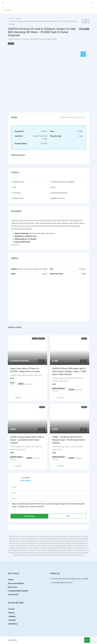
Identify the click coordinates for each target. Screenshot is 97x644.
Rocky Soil (17, 193)
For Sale (11, 43)
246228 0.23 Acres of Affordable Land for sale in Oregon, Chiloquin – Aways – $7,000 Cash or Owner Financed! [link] (69, 371)
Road (53, 187)
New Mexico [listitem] (13, 624)
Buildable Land (18, 182)
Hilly (14, 187)
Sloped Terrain (18, 198)
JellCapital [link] (18, 398)
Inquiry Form (13, 587)
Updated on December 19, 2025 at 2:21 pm (72, 117)
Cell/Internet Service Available (63, 182)
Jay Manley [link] (60, 398)
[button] (84, 21)
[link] (28, 350)
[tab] (83, 54)
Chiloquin (18, 18)
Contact (11, 580)
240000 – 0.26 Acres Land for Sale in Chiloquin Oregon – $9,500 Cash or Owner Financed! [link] (69, 440)
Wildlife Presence (58, 198)
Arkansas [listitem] (12, 616)
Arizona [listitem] (11, 609)
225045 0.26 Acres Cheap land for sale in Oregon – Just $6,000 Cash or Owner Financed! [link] (27, 440)
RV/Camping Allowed (59, 193)
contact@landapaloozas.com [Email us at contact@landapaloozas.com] (62, 582)
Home (11, 18)
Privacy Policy (13, 595)
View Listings (25, 480)
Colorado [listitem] (12, 620)
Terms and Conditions (16, 583)
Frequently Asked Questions (18, 591)
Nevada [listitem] (11, 613)
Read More (15, 245)
